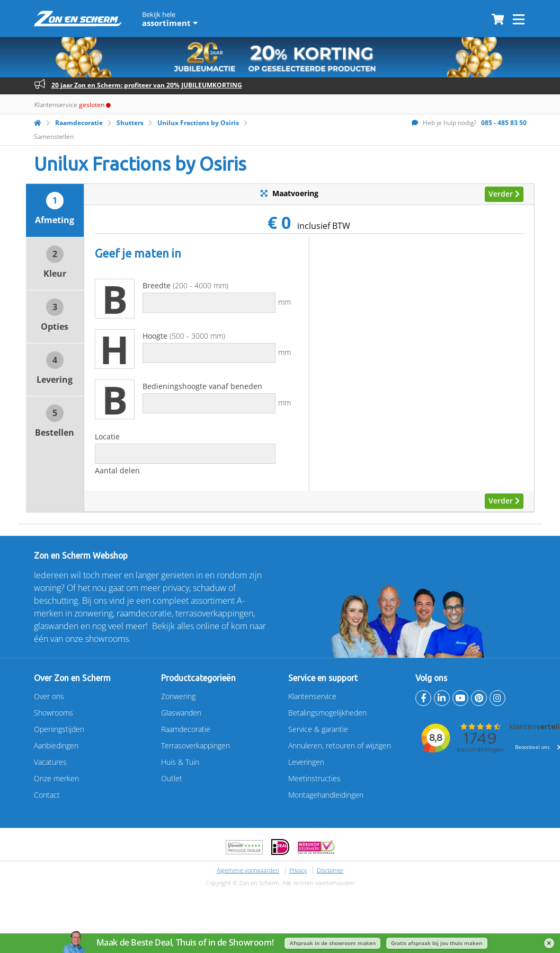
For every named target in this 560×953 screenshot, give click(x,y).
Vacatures (50, 762)
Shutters (130, 123)
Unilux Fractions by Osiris (198, 123)
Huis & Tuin (180, 762)
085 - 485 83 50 (504, 123)
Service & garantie (318, 729)
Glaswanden (181, 713)
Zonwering (178, 696)
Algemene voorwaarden (248, 870)
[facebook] (423, 698)
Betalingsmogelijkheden (327, 713)
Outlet (172, 778)
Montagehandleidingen (326, 795)
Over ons (49, 696)
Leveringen (306, 762)
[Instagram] (497, 698)
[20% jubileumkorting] (280, 57)
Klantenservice (312, 696)
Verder (504, 194)
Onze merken (56, 778)
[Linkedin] (442, 698)
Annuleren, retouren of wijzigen (340, 745)
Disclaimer (330, 870)
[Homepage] (38, 123)
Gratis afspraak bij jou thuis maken (437, 943)
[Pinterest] (479, 698)
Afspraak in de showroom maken (333, 943)
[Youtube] (460, 698)
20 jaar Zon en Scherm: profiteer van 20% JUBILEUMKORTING (147, 85)
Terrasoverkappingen (195, 745)
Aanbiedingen (56, 745)
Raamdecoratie (79, 123)
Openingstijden (59, 729)
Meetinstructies (314, 778)
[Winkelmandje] (498, 20)
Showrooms (54, 713)
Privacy (298, 870)
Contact (47, 795)
